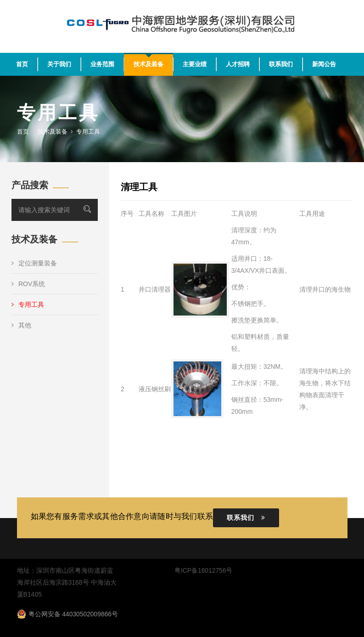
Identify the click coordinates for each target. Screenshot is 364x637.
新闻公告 (324, 64)
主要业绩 (195, 64)
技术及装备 (148, 64)
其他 (21, 325)
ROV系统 (28, 284)
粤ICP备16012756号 (203, 570)
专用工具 (28, 304)
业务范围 (102, 64)
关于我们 (59, 64)
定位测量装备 (34, 263)
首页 (22, 64)
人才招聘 (238, 64)
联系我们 (281, 64)
